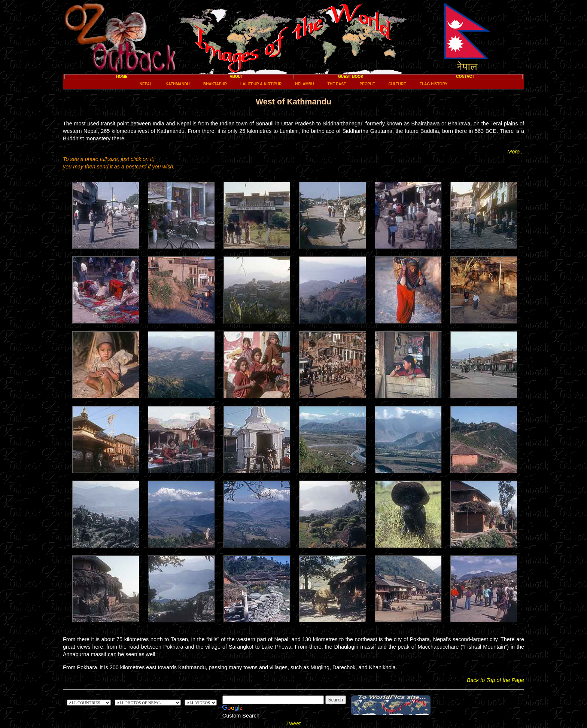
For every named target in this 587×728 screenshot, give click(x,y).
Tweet (293, 724)
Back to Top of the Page (495, 680)
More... (516, 152)
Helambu (304, 84)
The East (337, 84)
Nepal (146, 84)
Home (122, 77)
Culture (397, 84)
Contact (465, 77)
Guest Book (351, 77)
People (367, 84)
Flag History (434, 84)
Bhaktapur (215, 84)
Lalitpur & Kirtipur (261, 84)
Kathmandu (178, 84)
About (236, 77)
